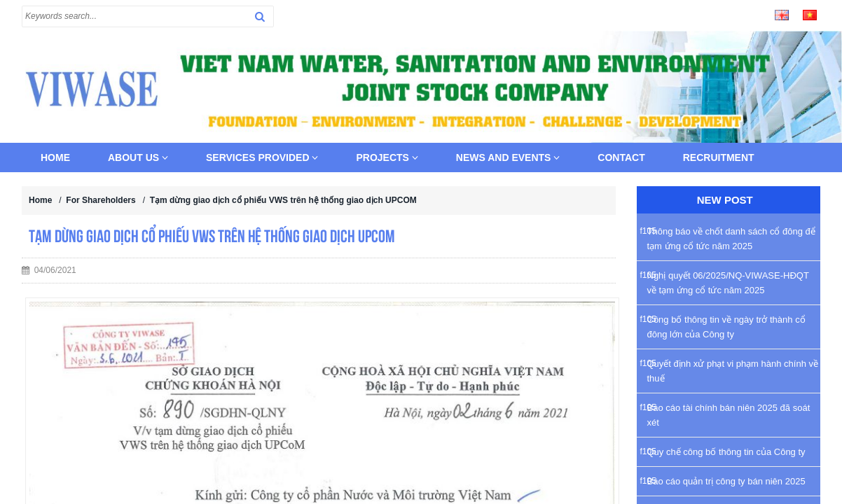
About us (138, 157)
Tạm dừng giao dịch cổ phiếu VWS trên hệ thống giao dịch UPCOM (283, 200)
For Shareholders (101, 200)
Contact (621, 157)
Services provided (262, 157)
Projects (387, 157)
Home (55, 157)
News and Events (508, 157)
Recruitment (719, 157)
